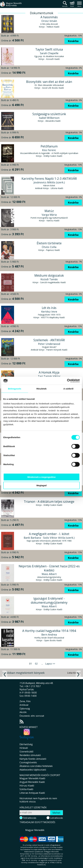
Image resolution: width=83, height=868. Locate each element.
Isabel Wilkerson (49, 118)
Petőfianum (49, 146)
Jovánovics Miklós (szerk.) (49, 182)
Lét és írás (49, 308)
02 (36, 664)
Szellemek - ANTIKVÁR (49, 340)
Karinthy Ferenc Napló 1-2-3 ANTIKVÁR (49, 179)
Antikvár (24, 705)
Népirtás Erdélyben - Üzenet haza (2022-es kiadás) (49, 568)
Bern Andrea (49, 635)
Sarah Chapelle (49, 53)
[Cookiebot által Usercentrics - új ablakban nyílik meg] (67, 381)
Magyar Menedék (35, 830)
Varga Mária (49, 215)
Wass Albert (49, 574)
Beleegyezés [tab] (15, 389)
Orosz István (49, 21)
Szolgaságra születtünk (49, 114)
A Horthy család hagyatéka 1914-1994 (49, 631)
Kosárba (73, 41)
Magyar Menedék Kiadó (32, 778)
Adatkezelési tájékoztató (33, 770)
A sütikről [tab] (68, 389)
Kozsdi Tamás (49, 279)
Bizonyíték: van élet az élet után (49, 82)
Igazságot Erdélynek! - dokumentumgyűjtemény (49, 600)
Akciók (23, 712)
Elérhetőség (26, 744)
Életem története (49, 243)
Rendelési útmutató (30, 755)
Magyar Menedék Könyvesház (11, 6)
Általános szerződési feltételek (36, 766)
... (42, 664)
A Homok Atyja (49, 372)
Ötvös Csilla (49, 247)
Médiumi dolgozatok (49, 275)
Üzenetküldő (26, 752)
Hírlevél (24, 748)
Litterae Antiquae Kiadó (32, 793)
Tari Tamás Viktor (49, 376)
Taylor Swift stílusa (49, 49)
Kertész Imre (49, 312)
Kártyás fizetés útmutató (33, 759)
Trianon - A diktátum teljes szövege (49, 502)
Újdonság (25, 709)
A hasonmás (49, 17)
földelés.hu (41, 865)
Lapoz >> (50, 664)
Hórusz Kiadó (27, 786)
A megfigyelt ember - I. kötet (49, 534)
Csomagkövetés (28, 762)
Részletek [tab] (41, 389)
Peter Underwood (49, 344)
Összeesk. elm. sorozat (32, 716)
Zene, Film (25, 701)
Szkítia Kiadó (26, 789)
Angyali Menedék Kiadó (32, 782)
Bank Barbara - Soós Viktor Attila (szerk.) (49, 538)
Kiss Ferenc (49, 150)
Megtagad (41, 485)
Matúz (49, 211)
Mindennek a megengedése (41, 477)
